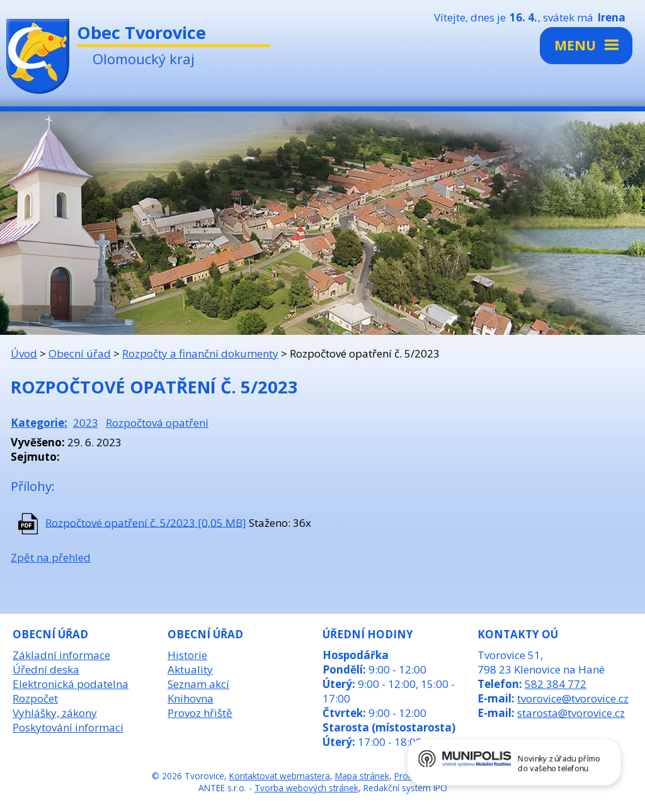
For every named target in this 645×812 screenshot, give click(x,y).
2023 (86, 423)
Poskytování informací (68, 727)
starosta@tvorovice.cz (571, 713)
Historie (187, 655)
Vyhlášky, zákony (55, 713)
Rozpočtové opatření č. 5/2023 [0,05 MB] (146, 522)
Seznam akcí (198, 684)
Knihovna (191, 698)
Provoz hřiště (200, 713)
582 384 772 (556, 684)
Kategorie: (39, 423)
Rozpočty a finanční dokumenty (200, 353)
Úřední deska (46, 669)
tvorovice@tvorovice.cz (573, 698)
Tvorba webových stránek (306, 788)
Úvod (24, 353)
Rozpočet (35, 698)
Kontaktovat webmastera (280, 776)
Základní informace (61, 655)
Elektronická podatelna (71, 684)
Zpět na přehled (51, 557)
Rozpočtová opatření (157, 423)
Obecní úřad (80, 353)
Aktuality (190, 669)
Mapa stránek (362, 776)
